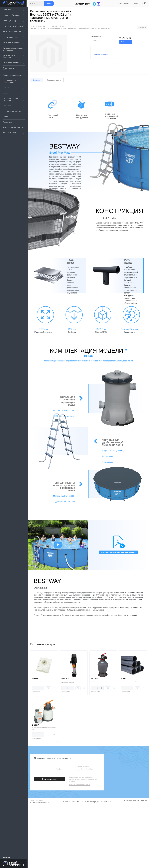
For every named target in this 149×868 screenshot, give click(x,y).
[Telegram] (95, 4)
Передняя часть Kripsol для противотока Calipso (40, 682)
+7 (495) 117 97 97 (83, 4)
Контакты (6, 857)
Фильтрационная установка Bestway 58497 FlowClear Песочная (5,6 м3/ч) (43, 729)
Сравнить (142, 27)
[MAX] (100, 4)
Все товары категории (101, 55)
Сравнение (136, 3)
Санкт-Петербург (88, 770)
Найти (50, 3)
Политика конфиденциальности (96, 802)
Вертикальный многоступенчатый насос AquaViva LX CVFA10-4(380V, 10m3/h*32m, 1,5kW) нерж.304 (72, 683)
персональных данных (79, 785)
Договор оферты (70, 802)
